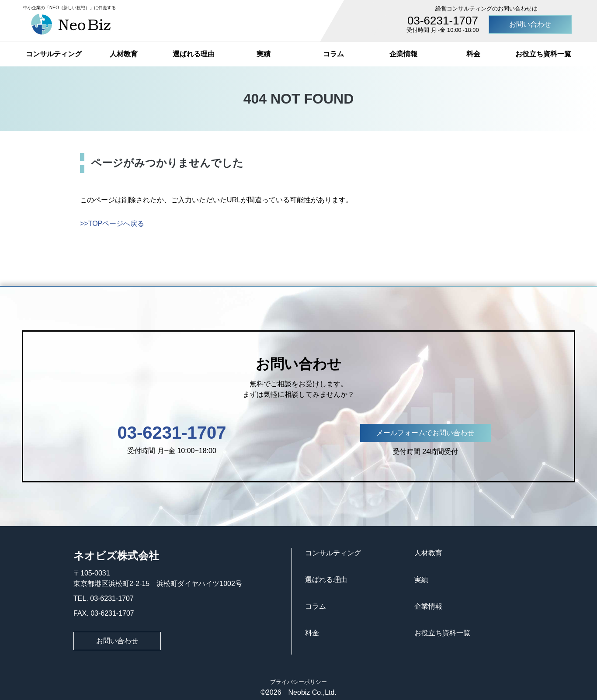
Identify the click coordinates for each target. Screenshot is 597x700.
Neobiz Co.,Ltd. (309, 692)
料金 (473, 54)
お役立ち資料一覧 (543, 54)
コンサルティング (54, 54)
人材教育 (124, 54)
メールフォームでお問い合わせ (425, 433)
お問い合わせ (530, 24)
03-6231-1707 (443, 21)
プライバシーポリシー (298, 682)
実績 (264, 54)
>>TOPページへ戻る (112, 224)
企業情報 (403, 54)
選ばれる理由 (194, 54)
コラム (333, 54)
